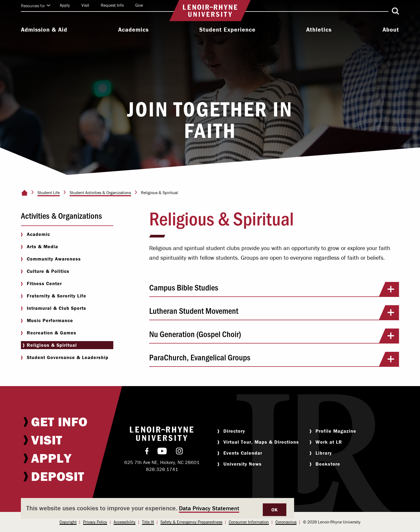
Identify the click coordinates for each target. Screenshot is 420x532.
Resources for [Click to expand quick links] (36, 6)
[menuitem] (44, 30)
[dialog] (157, 508)
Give (139, 5)
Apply (65, 5)
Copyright (68, 522)
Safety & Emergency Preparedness (191, 522)
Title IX (148, 522)
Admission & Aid (44, 30)
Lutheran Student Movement (274, 312)
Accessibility (125, 522)
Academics (133, 30)
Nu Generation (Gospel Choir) (274, 336)
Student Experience (227, 30)
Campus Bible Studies (274, 289)
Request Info (112, 5)
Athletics (319, 30)
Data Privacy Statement (209, 508)
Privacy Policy (95, 522)
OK (275, 510)
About (391, 30)
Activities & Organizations (61, 215)
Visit (85, 5)
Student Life (49, 193)
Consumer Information (249, 522)
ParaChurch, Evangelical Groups (274, 359)
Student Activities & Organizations (100, 193)
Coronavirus (286, 522)
